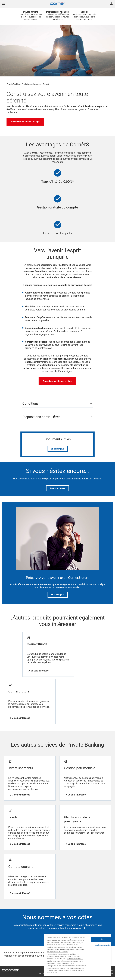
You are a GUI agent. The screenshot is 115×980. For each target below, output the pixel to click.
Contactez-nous (57, 488)
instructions (72, 368)
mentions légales (66, 950)
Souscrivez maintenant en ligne (25, 122)
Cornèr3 (46, 84)
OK (102, 939)
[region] (78, 955)
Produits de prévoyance (31, 84)
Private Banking (13, 84)
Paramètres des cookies (102, 945)
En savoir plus (58, 449)
